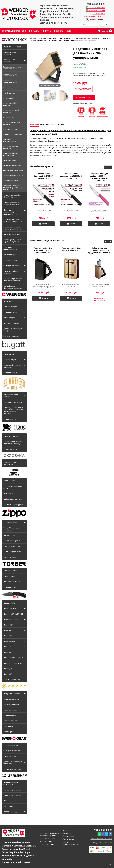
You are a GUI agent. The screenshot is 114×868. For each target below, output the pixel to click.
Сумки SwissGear (10, 757)
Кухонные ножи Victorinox (10, 61)
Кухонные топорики (11, 130)
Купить (43, 225)
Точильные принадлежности (10, 249)
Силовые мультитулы (12, 790)
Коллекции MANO (11, 449)
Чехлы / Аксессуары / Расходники (12, 529)
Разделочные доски (11, 181)
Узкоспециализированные (13, 176)
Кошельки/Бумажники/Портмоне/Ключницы (13, 443)
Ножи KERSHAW (10, 609)
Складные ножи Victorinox (10, 54)
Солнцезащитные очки (13, 552)
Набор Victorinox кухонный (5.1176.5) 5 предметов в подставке (99, 254)
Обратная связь (68, 837)
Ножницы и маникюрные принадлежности (10, 212)
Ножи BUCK (8, 625)
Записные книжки (10, 710)
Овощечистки (9, 118)
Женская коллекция (11, 336)
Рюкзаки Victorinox (11, 261)
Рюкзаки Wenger (10, 307)
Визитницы (8, 727)
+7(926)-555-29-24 (94, 4)
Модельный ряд (10, 812)
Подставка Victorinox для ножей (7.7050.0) (71, 251)
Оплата (47, 31)
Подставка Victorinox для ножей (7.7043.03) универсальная (43, 253)
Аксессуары (8, 732)
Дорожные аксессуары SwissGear (13, 763)
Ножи (6, 801)
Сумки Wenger (9, 318)
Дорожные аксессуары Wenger (13, 330)
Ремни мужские (10, 419)
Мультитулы (8, 494)
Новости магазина (47, 845)
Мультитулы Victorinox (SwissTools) (12, 196)
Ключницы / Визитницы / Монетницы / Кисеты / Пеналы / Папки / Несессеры (13, 411)
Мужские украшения (12, 547)
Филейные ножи (9, 93)
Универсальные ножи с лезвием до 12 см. (12, 68)
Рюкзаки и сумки (10, 721)
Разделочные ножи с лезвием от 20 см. (11, 82)
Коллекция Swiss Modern (13, 166)
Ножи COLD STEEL (11, 620)
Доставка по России (48, 839)
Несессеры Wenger (11, 323)
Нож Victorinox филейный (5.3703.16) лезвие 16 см (43, 177)
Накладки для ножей (12, 235)
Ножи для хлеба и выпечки (10, 104)
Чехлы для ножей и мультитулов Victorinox (13, 221)
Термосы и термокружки (13, 505)
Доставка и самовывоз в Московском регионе (49, 835)
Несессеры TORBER (12, 582)
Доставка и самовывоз (14, 31)
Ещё (70, 31)
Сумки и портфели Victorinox (11, 272)
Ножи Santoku (9, 99)
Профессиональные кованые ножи (11, 155)
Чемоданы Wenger (11, 313)
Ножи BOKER (9, 636)
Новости (59, 31)
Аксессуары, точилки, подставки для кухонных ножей (13, 188)
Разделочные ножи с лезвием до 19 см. (11, 75)
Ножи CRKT (8, 647)
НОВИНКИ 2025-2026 (12, 47)
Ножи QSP (8, 674)
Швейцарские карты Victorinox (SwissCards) (12, 204)
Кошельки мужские (11, 699)
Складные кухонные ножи (13, 171)
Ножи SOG (8, 631)
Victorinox (43, 39)
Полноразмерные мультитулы (11, 784)
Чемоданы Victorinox (12, 266)
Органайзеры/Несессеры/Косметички (13, 287)
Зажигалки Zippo (10, 523)
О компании (67, 834)
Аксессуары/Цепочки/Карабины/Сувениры (12, 241)
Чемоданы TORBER (11, 588)
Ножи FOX (8, 653)
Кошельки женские (11, 705)
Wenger (65, 831)
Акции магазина (46, 842)
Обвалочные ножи (10, 88)
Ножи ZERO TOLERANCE (13, 614)
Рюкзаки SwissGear (11, 746)
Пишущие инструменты (13, 694)
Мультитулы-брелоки (12, 796)
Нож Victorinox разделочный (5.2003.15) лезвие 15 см (71, 179)
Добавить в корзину (85, 98)
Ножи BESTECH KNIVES (13, 663)
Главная (34, 39)
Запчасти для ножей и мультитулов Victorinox (13, 228)
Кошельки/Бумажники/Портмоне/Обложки (13, 280)
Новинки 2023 (9, 603)
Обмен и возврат (69, 840)
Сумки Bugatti (9, 354)
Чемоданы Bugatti (11, 373)
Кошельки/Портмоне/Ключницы (12, 366)
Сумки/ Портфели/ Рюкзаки (11, 396)
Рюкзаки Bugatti (10, 360)
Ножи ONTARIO (10, 642)
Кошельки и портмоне (12, 541)
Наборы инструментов (13, 500)
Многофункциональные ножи (13, 488)
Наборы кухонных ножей (13, 135)
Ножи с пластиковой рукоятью (11, 112)
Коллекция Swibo (10, 161)
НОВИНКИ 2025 (10, 302)
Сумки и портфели (11, 437)
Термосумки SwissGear (13, 770)
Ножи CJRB (8, 669)
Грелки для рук (9, 536)
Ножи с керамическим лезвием (12, 124)
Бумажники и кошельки (13, 402)
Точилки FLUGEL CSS (12, 680)
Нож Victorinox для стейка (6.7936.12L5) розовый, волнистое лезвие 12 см (99, 179)
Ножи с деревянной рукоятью (11, 148)
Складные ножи (10, 481)
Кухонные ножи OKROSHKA (10, 464)
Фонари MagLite (10, 255)
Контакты (34, 31)
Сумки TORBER (9, 577)
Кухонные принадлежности (10, 141)
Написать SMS (99, 13)
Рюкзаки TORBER (10, 571)
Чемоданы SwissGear (12, 751)
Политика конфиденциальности (71, 844)
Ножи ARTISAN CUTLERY (13, 658)
